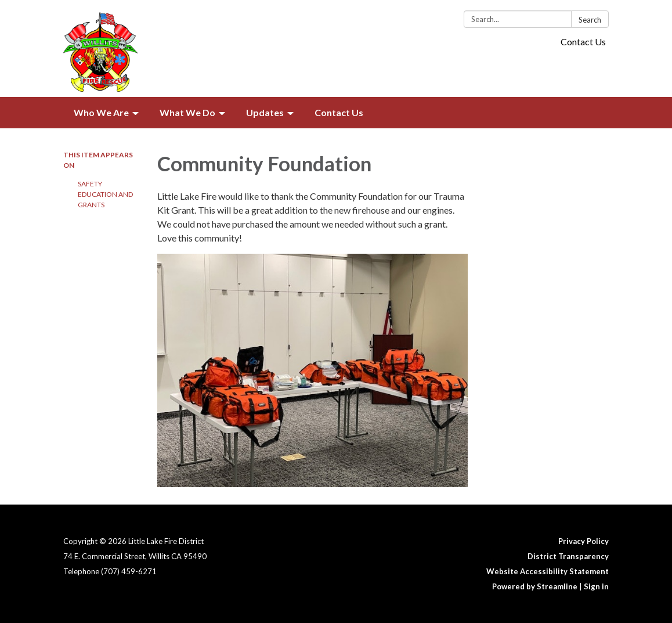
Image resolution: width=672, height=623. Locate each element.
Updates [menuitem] (265, 112)
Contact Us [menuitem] (339, 112)
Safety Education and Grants (105, 194)
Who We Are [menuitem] (101, 112)
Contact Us (583, 42)
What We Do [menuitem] (187, 112)
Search (590, 20)
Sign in (596, 586)
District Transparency (568, 556)
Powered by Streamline (535, 586)
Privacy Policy (584, 541)
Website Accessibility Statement (548, 571)
